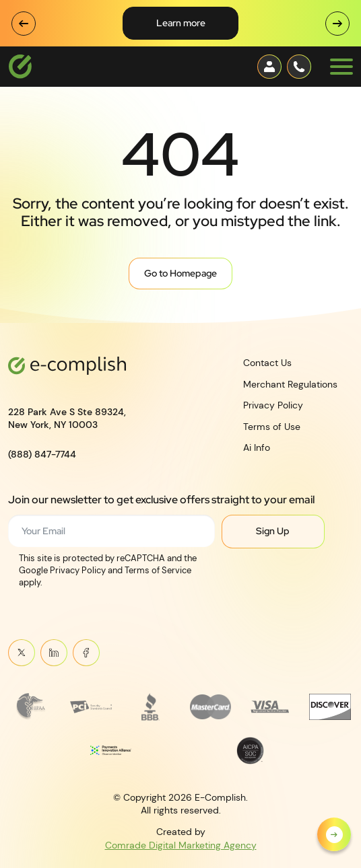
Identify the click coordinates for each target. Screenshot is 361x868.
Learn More (181, 23)
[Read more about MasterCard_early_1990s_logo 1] (210, 707)
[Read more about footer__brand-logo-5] (270, 707)
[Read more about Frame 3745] (31, 707)
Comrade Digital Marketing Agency (181, 844)
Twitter (21, 652)
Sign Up (273, 531)
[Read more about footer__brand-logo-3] (151, 707)
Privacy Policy (273, 405)
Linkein (54, 652)
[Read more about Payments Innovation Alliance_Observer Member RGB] (111, 751)
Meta (86, 652)
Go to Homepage (180, 273)
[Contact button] (269, 67)
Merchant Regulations (290, 384)
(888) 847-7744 (42, 454)
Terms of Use (272, 426)
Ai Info (257, 447)
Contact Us (267, 363)
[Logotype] (20, 67)
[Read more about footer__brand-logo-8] (250, 751)
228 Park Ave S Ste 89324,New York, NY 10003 (67, 418)
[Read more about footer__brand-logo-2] (91, 707)
